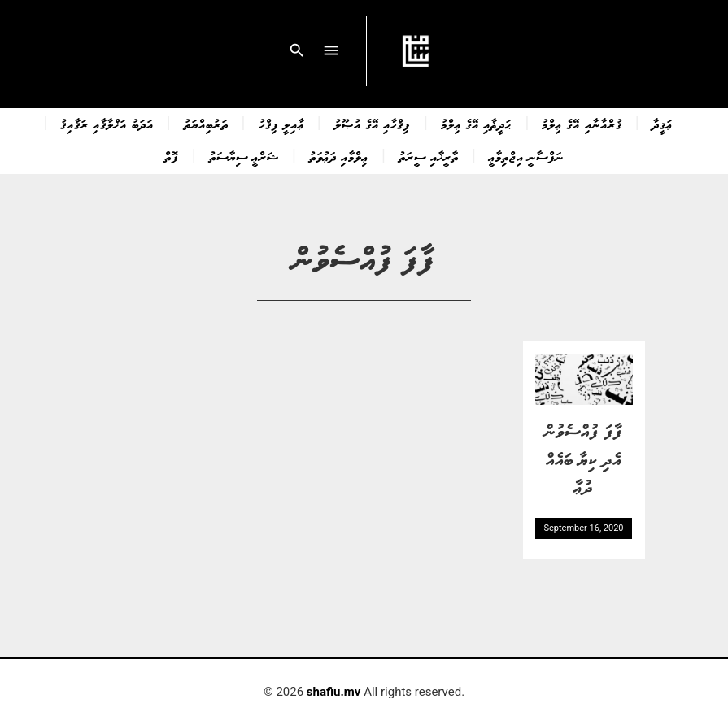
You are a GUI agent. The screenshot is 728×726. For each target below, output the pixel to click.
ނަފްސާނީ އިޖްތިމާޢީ (526, 156)
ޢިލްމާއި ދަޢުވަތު (339, 156)
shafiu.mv (334, 692)
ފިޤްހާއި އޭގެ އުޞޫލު (373, 124)
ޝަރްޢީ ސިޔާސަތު (244, 156)
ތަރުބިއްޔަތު (206, 124)
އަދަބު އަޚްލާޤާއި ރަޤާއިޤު (107, 124)
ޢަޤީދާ (663, 124)
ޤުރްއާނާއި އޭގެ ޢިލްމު (582, 124)
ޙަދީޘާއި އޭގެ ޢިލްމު (476, 124)
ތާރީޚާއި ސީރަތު (429, 156)
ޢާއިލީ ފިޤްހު (281, 124)
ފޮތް (172, 156)
